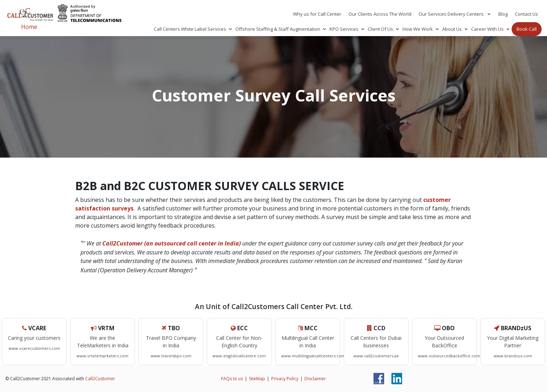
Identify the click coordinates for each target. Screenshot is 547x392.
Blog (503, 14)
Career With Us (487, 29)
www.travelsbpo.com (171, 356)
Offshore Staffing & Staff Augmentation (278, 29)
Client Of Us (380, 29)
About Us (452, 29)
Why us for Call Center (317, 14)
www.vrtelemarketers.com (102, 356)
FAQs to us (232, 379)
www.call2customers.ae (376, 356)
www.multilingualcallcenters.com (313, 356)
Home (29, 27)
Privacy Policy (285, 379)
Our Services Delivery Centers (452, 14)
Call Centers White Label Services (190, 29)
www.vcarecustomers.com (34, 348)
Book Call (527, 29)
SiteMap (257, 379)
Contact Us (526, 14)
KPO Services (344, 29)
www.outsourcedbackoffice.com (449, 356)
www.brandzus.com (513, 356)
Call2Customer (100, 379)
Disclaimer (315, 379)
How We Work (418, 29)
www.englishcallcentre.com (239, 356)
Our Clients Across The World (380, 14)
